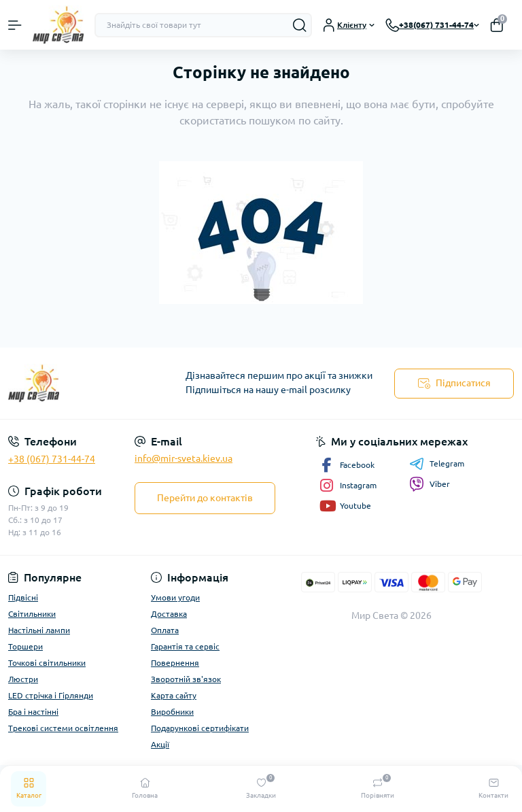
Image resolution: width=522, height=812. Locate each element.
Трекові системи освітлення (63, 728)
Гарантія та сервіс (185, 646)
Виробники (172, 712)
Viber (430, 484)
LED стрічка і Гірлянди (51, 695)
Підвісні (23, 597)
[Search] (300, 25)
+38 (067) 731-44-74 (52, 459)
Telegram (437, 464)
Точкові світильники (47, 663)
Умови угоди (175, 597)
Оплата (165, 630)
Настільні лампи (39, 630)
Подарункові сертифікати (200, 728)
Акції (160, 744)
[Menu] (15, 25)
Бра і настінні (33, 712)
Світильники (32, 614)
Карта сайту (174, 695)
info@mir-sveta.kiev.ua (184, 458)
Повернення (175, 663)
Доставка (169, 614)
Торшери (25, 646)
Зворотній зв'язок (186, 679)
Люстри (23, 679)
